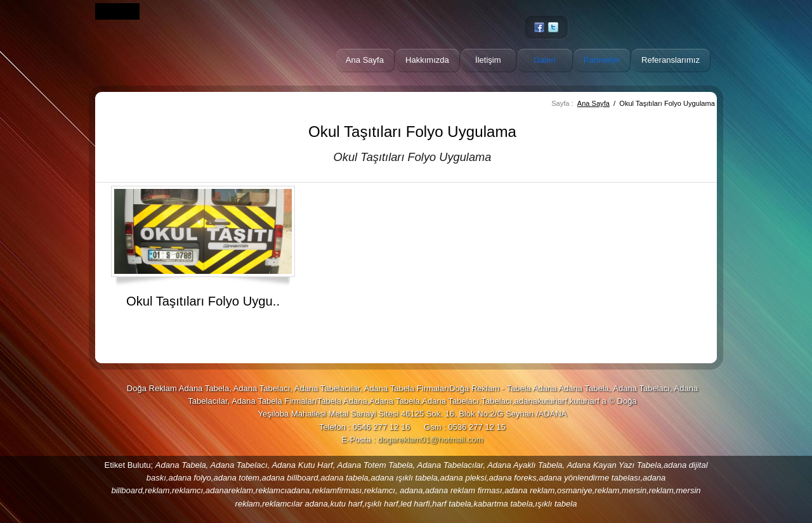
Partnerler (602, 60)
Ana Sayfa (365, 60)
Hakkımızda (427, 60)
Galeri (545, 60)
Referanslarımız (671, 60)
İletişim (488, 60)
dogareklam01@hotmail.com (431, 440)
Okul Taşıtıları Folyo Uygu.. (203, 301)
